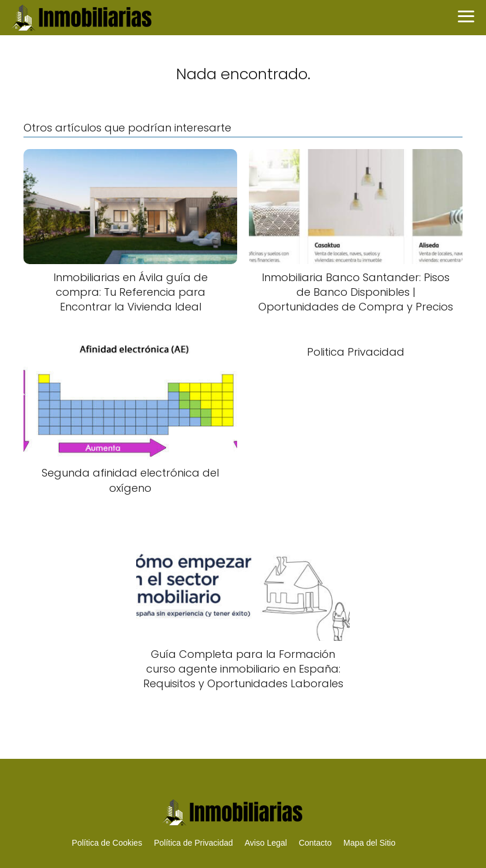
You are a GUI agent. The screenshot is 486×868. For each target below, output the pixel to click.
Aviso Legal (266, 843)
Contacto (315, 843)
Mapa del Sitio (369, 843)
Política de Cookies (107, 843)
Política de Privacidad (193, 843)
